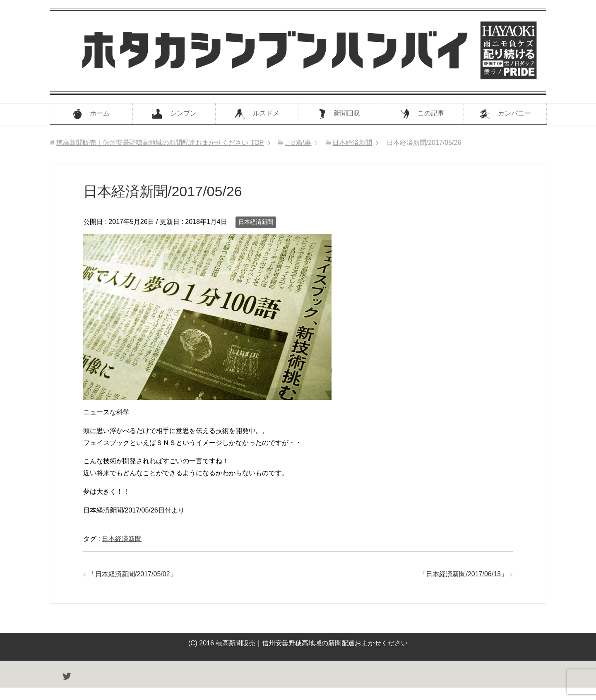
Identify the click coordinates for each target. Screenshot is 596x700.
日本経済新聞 (256, 222)
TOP (160, 143)
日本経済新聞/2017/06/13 (463, 574)
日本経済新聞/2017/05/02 (133, 574)
